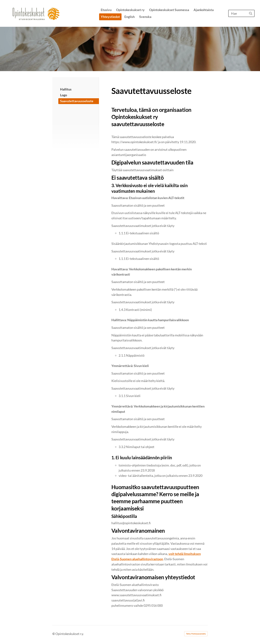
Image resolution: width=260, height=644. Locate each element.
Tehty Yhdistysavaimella (196, 634)
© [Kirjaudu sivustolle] (54, 634)
